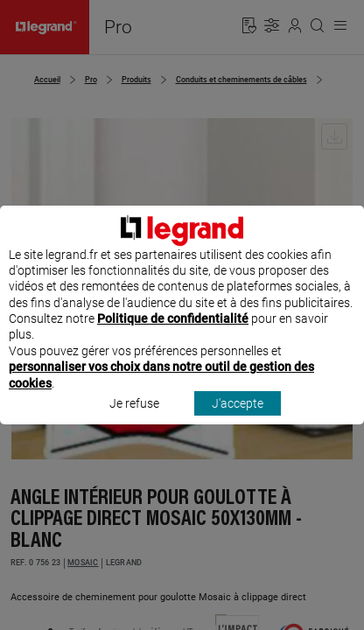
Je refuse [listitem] (134, 411)
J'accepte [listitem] (238, 411)
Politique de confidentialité (173, 327)
